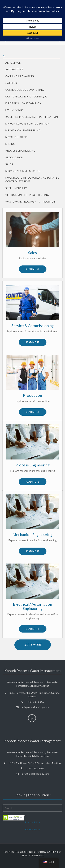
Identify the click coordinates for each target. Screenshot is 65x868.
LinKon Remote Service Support (28, 124)
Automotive (14, 69)
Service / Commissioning (23, 171)
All (5, 56)
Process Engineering (20, 151)
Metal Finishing (17, 137)
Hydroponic (14, 110)
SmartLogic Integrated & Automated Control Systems (32, 179)
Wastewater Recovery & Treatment (31, 202)
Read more (32, 269)
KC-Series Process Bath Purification (32, 117)
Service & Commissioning (33, 326)
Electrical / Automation (23, 103)
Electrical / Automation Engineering (32, 606)
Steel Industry (16, 188)
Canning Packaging (20, 76)
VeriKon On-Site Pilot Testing (27, 195)
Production (14, 157)
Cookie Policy (33, 829)
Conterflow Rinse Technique (26, 96)
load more (33, 645)
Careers (11, 83)
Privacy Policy (32, 822)
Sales (9, 164)
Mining (10, 144)
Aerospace (13, 63)
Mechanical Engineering (23, 130)
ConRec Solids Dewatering (25, 90)
